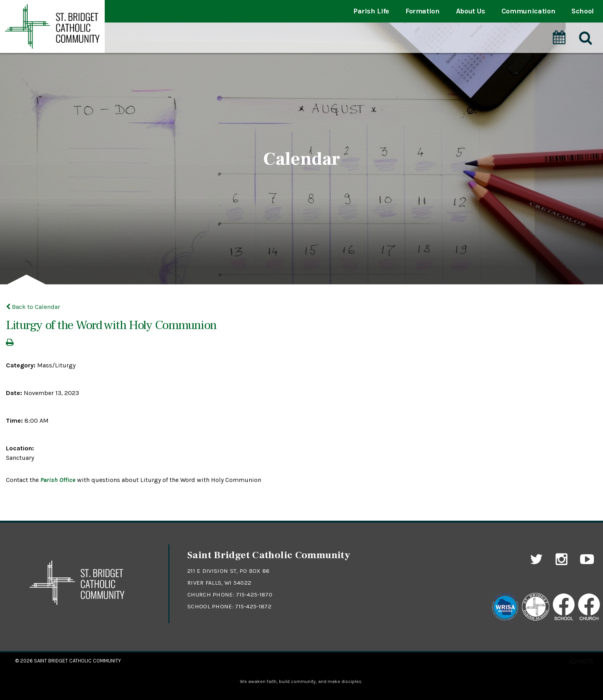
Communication (528, 11)
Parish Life (371, 11)
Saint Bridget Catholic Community (77, 661)
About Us (471, 11)
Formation (423, 11)
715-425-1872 (253, 606)
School (583, 11)
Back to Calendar (33, 307)
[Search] (585, 38)
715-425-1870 (254, 595)
